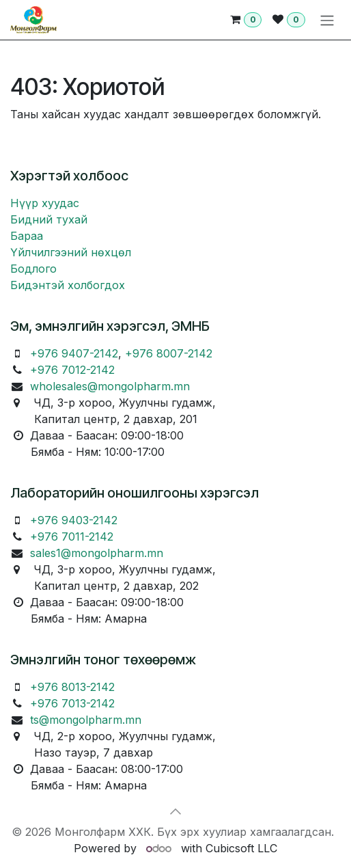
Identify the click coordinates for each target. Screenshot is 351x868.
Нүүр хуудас (45, 203)
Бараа (27, 236)
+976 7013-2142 (72, 703)
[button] (175, 811)
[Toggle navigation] (327, 20)
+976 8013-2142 (72, 687)
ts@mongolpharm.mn (86, 720)
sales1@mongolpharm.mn (97, 553)
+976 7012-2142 (72, 370)
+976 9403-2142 (74, 520)
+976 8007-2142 (169, 353)
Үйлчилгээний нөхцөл (71, 252)
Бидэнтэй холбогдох (68, 285)
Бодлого (33, 269)
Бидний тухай (49, 219)
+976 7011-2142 (72, 537)
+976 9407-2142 (74, 353)
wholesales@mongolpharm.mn (110, 386)
